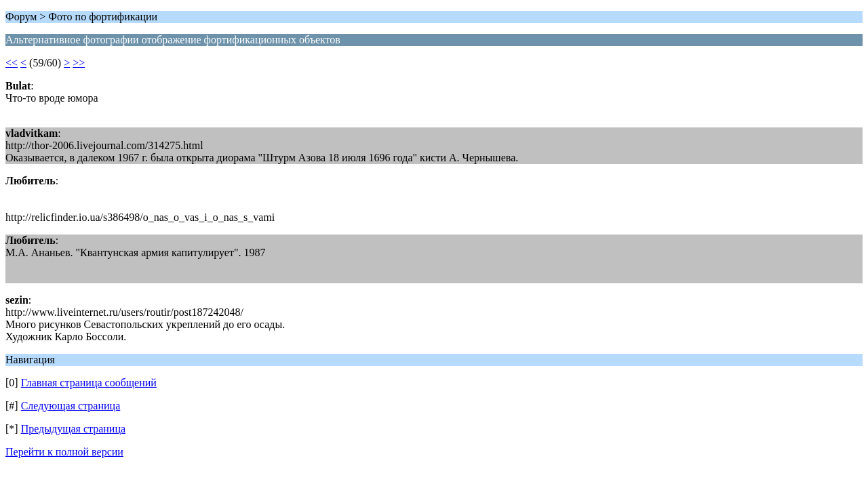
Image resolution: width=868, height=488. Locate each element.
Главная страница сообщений (89, 383)
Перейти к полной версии (64, 452)
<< (12, 63)
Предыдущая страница (73, 429)
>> (79, 63)
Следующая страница (71, 406)
